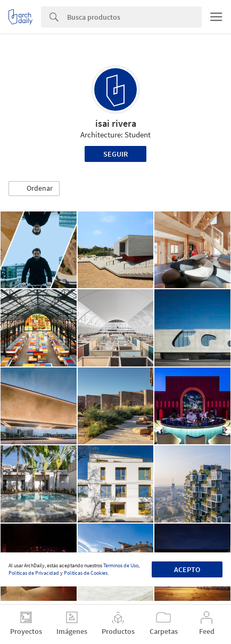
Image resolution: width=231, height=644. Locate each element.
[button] (34, 189)
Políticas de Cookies (86, 573)
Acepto (187, 569)
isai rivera (116, 123)
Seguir (115, 154)
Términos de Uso (121, 565)
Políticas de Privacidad (34, 573)
